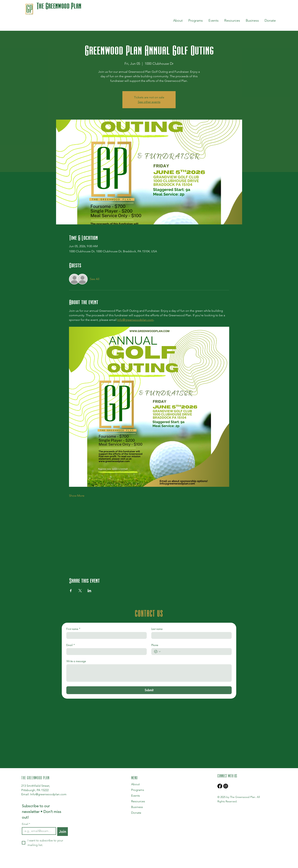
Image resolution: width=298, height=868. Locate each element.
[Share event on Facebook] (71, 591)
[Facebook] (220, 786)
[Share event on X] (80, 591)
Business (137, 807)
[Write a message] (149, 673)
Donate (136, 813)
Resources (138, 801)
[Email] (105, 652)
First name (73, 629)
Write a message (76, 661)
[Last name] (190, 635)
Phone (155, 645)
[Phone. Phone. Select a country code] (157, 652)
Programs (138, 790)
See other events (149, 102)
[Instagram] (226, 786)
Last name (157, 629)
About (135, 784)
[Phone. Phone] (195, 652)
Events (136, 796)
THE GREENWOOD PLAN (35, 777)
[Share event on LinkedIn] (89, 591)
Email (71, 645)
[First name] (105, 635)
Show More (77, 496)
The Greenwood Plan (59, 6)
